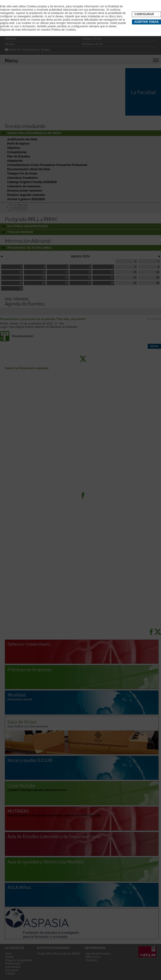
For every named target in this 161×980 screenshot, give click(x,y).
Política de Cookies (63, 30)
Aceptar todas (146, 22)
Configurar (144, 14)
